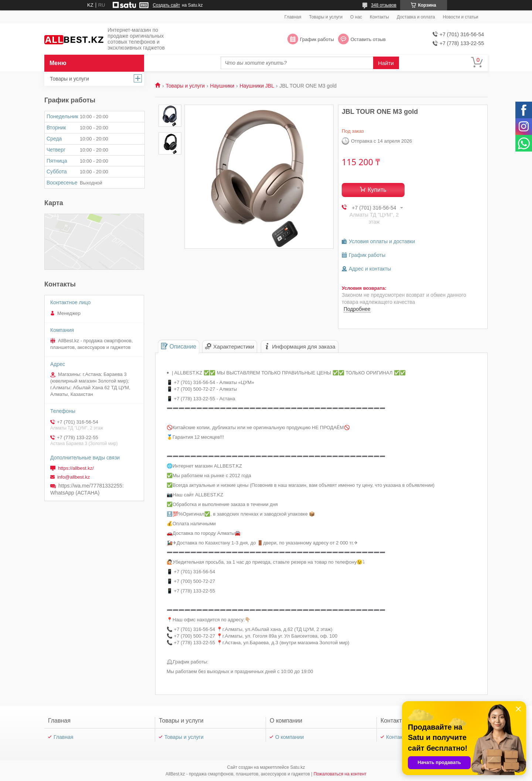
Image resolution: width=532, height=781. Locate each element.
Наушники (222, 86)
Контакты (379, 17)
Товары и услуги (326, 17)
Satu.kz (297, 767)
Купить (377, 190)
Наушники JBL (257, 86)
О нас (356, 17)
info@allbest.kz (74, 477)
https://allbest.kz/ (76, 468)
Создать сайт (166, 5)
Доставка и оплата (416, 17)
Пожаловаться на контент (340, 774)
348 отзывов (384, 5)
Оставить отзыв (368, 39)
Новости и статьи (460, 17)
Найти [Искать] (386, 63)
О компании (289, 737)
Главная (293, 17)
